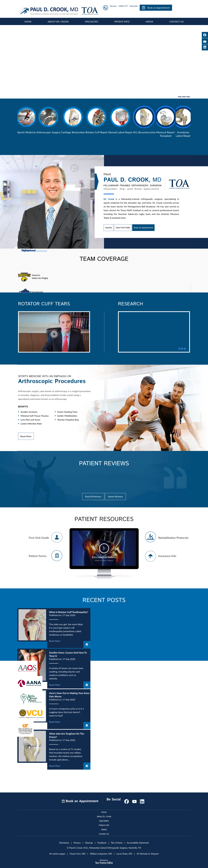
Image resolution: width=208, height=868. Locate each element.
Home (28, 20)
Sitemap (89, 842)
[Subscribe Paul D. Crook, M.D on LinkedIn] (142, 800)
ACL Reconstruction (144, 131)
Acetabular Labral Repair (183, 133)
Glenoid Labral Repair (120, 131)
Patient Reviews (104, 463)
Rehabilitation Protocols (173, 536)
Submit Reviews (115, 495)
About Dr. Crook (58, 20)
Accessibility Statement (138, 842)
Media (149, 20)
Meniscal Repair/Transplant (166, 133)
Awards (108, 226)
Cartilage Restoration (73, 131)
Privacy (77, 842)
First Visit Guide (39, 536)
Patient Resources (104, 518)
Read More (26, 435)
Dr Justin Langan (57, 853)
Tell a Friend (117, 842)
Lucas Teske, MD (124, 853)
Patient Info (122, 20)
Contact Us (177, 20)
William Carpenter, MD (101, 853)
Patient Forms (38, 555)
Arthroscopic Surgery (48, 131)
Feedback (102, 842)
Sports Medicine (27, 131)
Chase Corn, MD (78, 853)
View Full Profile (123, 226)
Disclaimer (64, 842)
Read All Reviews (93, 495)
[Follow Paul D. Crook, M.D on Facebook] (205, 35)
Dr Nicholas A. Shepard (148, 853)
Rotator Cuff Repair (96, 131)
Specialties (92, 20)
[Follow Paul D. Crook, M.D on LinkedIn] (205, 47)
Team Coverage (104, 258)
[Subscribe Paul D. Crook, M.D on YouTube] (205, 41)
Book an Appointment (159, 8)
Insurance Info (167, 555)
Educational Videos (104, 557)
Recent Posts (104, 599)
